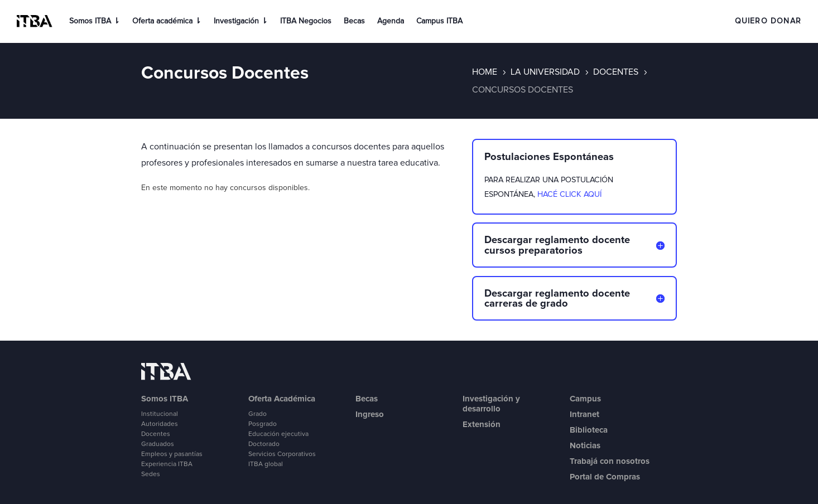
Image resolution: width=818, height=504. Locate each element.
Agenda (391, 21)
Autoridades (160, 424)
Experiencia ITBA (167, 464)
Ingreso (370, 414)
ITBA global (266, 464)
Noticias (585, 445)
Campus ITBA (439, 21)
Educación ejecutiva (278, 434)
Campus (585, 399)
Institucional (160, 414)
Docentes (156, 434)
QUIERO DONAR (768, 21)
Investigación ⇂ (241, 21)
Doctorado (264, 444)
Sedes (151, 474)
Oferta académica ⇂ (167, 21)
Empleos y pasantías (172, 454)
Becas (354, 21)
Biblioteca (589, 430)
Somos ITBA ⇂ (95, 21)
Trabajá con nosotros (610, 461)
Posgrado (263, 424)
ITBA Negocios (306, 21)
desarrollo (482, 409)
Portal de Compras (605, 477)
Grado (258, 414)
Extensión (482, 424)
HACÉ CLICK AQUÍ (569, 195)
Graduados (158, 444)
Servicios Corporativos (282, 454)
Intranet (584, 414)
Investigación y (491, 399)
